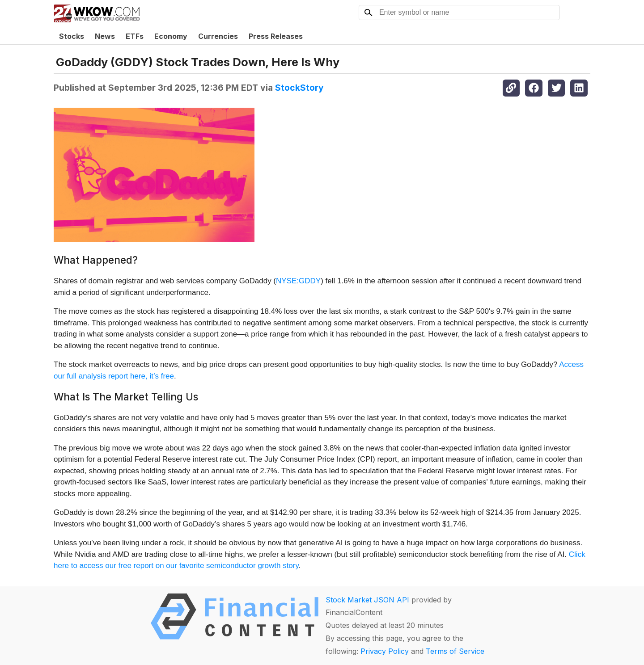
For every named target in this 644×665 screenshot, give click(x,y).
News (105, 36)
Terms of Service (455, 651)
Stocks (72, 36)
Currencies (218, 36)
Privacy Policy (385, 651)
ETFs (135, 36)
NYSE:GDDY (298, 281)
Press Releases (276, 36)
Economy (171, 36)
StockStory (299, 88)
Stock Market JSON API (367, 600)
